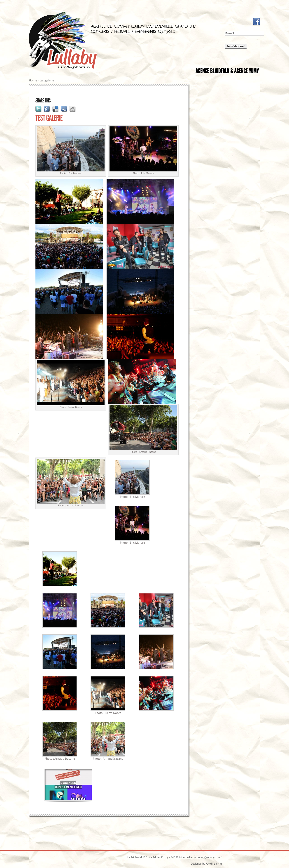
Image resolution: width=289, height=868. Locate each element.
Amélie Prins (214, 864)
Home (33, 80)
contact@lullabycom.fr (209, 857)
